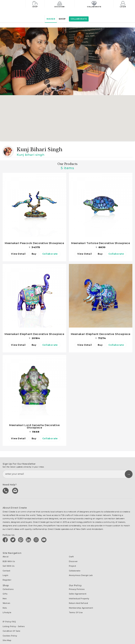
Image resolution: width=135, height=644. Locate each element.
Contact (7, 569)
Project (73, 565)
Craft (71, 557)
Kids (5, 602)
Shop (36, 4)
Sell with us (9, 565)
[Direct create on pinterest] (21, 540)
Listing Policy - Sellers (14, 618)
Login (124, 4)
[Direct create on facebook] (6, 540)
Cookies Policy (10, 626)
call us (6, 491)
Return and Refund (78, 598)
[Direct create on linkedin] (29, 540)
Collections (8, 585)
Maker (49, 19)
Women (6, 598)
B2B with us (9, 561)
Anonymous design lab (81, 573)
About (6, 557)
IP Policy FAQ (9, 614)
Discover (61, 4)
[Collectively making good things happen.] (15, 4)
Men (5, 594)
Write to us (15, 491)
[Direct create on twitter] (14, 540)
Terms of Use (76, 606)
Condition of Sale (11, 622)
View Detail (17, 254)
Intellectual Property (79, 594)
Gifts (5, 589)
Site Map (7, 631)
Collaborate (95, 4)
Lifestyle (7, 606)
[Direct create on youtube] (44, 540)
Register (7, 577)
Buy (34, 254)
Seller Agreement (78, 589)
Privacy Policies (77, 585)
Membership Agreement (81, 602)
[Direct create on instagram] (37, 540)
